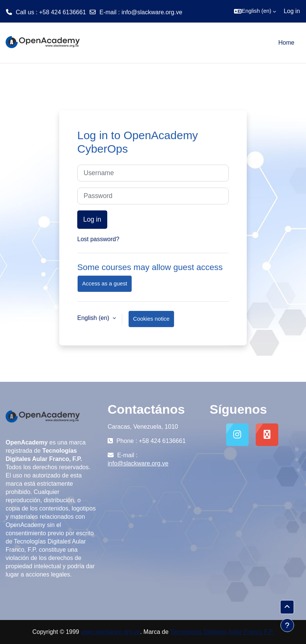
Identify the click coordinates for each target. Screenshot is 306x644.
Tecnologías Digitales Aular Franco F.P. (222, 632)
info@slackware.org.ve (152, 12)
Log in (292, 11)
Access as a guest (105, 284)
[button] (255, 11)
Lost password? (98, 239)
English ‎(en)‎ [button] (94, 318)
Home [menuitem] (286, 43)
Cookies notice (151, 319)
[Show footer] (287, 625)
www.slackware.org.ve (110, 632)
